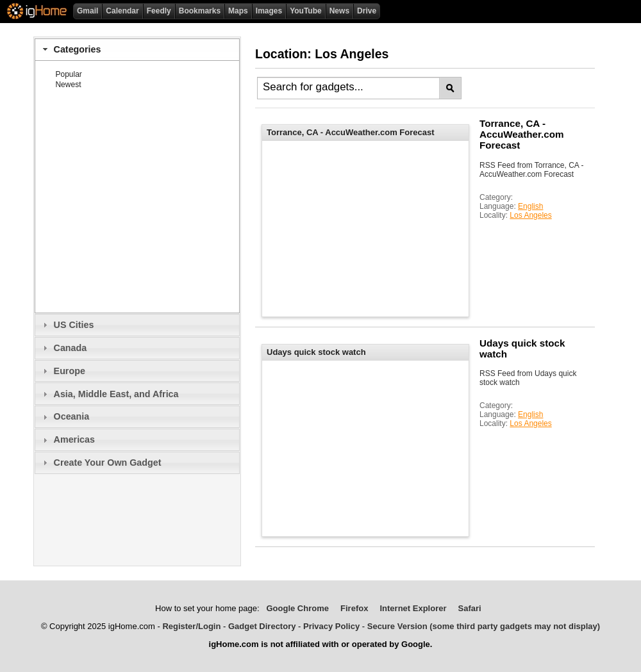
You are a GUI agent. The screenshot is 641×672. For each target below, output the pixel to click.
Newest (68, 85)
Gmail (87, 11)
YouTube (306, 11)
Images (269, 11)
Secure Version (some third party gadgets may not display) (484, 626)
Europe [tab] (62, 371)
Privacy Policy (331, 626)
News (339, 11)
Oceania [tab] (64, 416)
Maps (238, 11)
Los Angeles (530, 215)
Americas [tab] (67, 439)
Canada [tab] (63, 348)
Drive (367, 11)
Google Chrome (297, 608)
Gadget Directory (262, 626)
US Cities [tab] (67, 325)
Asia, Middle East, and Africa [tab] (109, 394)
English (530, 206)
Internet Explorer (413, 608)
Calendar (122, 11)
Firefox (354, 608)
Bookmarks (200, 11)
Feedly (159, 11)
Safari (470, 608)
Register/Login (191, 626)
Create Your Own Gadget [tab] (100, 463)
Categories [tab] (70, 49)
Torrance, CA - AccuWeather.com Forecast (522, 134)
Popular (68, 74)
